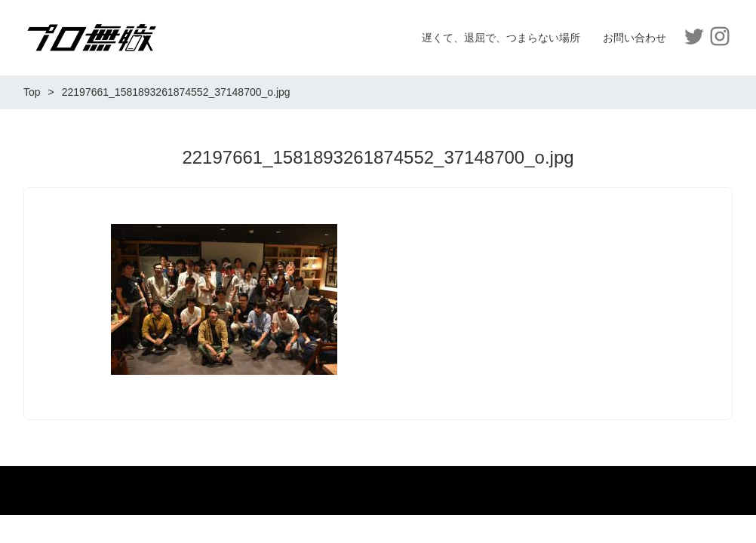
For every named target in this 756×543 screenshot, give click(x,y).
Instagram (720, 36)
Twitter (694, 36)
